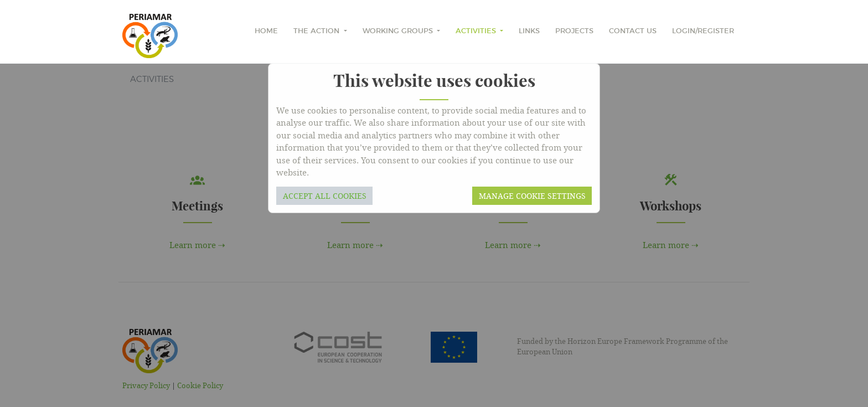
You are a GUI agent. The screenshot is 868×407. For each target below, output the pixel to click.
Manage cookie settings (532, 196)
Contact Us (633, 31)
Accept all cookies (325, 196)
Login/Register (703, 31)
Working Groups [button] (399, 31)
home (266, 31)
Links (529, 31)
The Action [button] (317, 31)
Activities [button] (477, 31)
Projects (574, 31)
